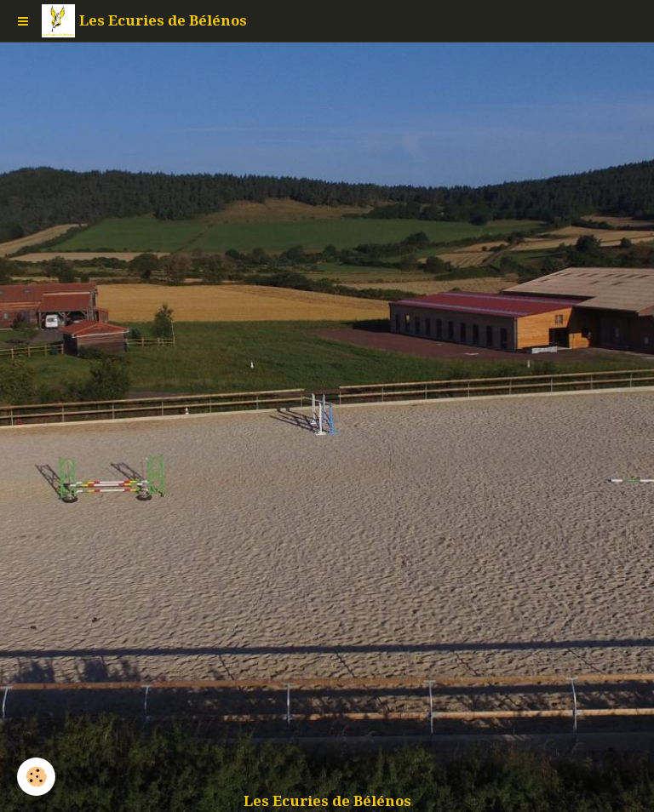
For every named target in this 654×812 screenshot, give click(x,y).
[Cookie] (36, 777)
